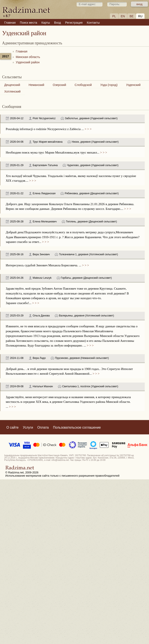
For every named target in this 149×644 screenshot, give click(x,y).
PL (114, 16)
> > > (88, 129)
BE (132, 16)
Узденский (133, 85)
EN (123, 16)
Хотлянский (12, 91)
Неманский (36, 85)
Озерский (59, 85)
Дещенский (12, 85)
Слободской (83, 85)
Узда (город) (109, 85)
